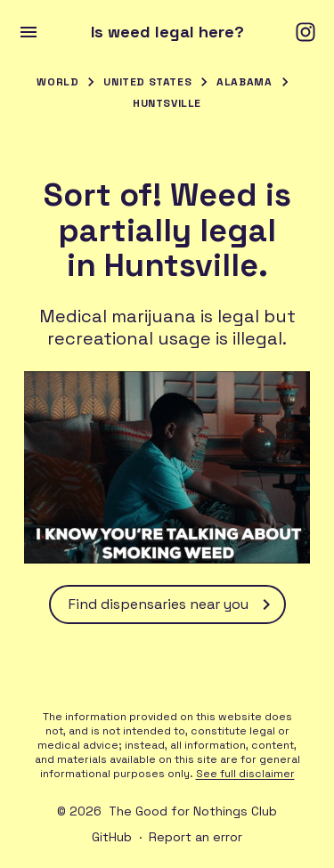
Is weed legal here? (167, 32)
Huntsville (167, 103)
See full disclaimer (245, 774)
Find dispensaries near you (173, 604)
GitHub (112, 837)
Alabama (244, 82)
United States (147, 82)
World (57, 82)
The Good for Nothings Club (193, 811)
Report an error (196, 837)
